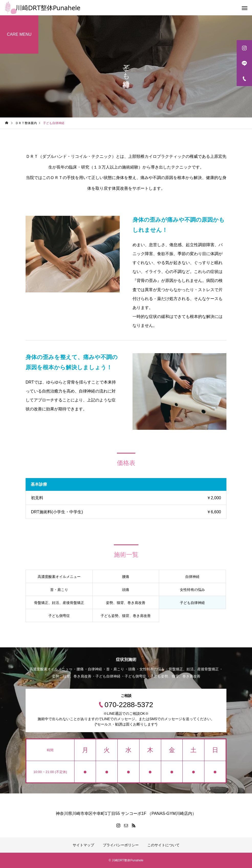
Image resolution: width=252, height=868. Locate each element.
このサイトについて (163, 845)
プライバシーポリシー (121, 845)
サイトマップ (83, 845)
